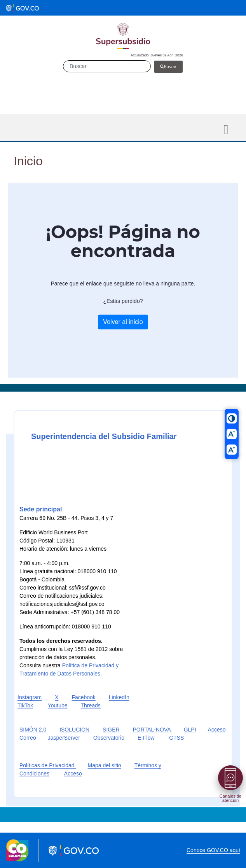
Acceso (73, 773)
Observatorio (109, 738)
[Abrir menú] (230, 778)
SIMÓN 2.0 (33, 730)
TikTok (25, 705)
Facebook (83, 697)
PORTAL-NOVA (153, 730)
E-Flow (146, 738)
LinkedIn (119, 697)
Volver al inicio (123, 322)
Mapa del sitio (105, 765)
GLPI (190, 730)
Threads (90, 705)
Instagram (30, 697)
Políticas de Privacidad (48, 765)
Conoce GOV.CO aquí (213, 850)
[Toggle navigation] (226, 130)
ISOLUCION (75, 730)
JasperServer (64, 738)
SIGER (112, 730)
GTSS (176, 738)
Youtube (58, 705)
